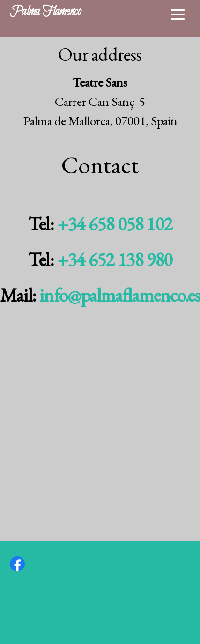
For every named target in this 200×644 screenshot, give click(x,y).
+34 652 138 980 (115, 259)
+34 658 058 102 (115, 224)
